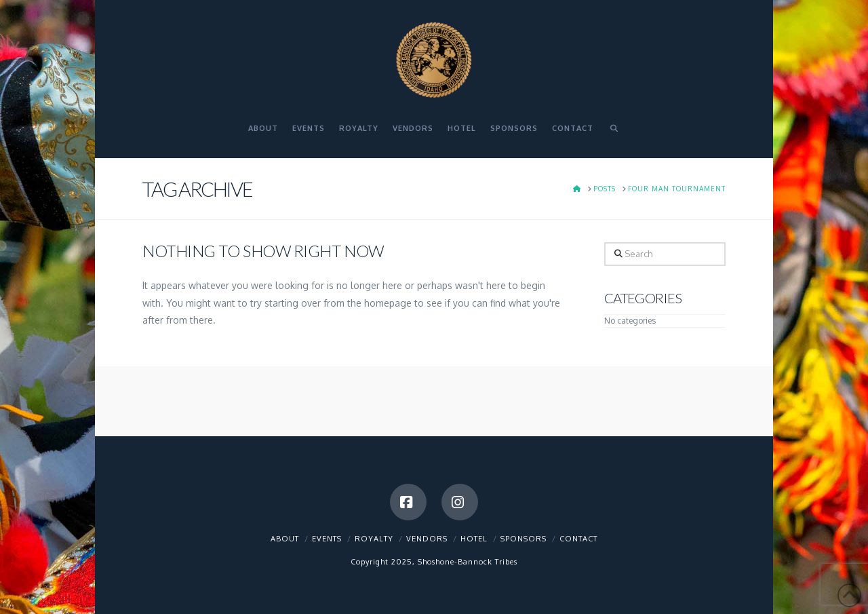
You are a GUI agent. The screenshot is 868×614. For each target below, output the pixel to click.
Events (327, 539)
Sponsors (524, 539)
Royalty (374, 539)
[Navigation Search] (614, 134)
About (285, 539)
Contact (578, 539)
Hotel (474, 539)
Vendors (427, 539)
